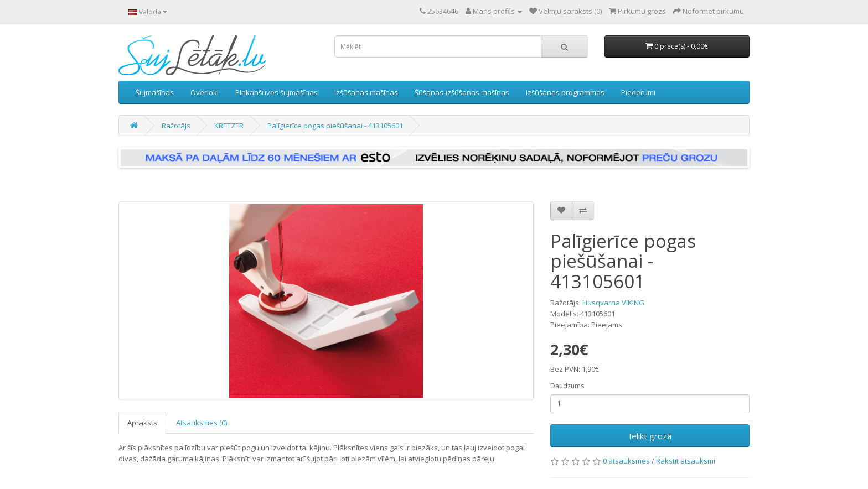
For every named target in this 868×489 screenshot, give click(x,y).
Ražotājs (176, 126)
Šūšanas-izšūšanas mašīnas (462, 92)
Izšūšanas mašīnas (366, 92)
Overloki (205, 92)
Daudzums (567, 386)
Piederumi (638, 92)
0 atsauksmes (626, 461)
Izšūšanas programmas (565, 92)
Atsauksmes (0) (201, 423)
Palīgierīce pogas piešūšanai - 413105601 (335, 126)
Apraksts (142, 423)
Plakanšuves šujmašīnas (277, 92)
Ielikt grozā (650, 436)
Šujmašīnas (155, 92)
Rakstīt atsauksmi (686, 461)
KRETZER (229, 126)
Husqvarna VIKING (613, 303)
